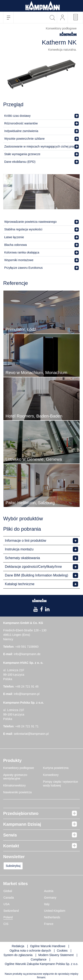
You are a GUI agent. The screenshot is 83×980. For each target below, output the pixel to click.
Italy (47, 904)
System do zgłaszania (18, 955)
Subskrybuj (13, 866)
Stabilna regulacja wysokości (23, 229)
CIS (6, 924)
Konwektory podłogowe (19, 768)
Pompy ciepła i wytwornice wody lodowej (60, 784)
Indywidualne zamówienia (21, 131)
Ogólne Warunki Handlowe (48, 946)
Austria (49, 891)
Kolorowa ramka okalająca (22, 252)
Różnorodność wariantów (21, 123)
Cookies (62, 951)
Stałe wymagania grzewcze (22, 154)
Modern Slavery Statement (56, 955)
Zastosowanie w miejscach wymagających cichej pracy (40, 146)
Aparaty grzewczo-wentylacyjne (16, 777)
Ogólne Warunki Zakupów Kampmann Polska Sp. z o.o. (42, 964)
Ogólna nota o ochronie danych (30, 951)
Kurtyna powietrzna (56, 768)
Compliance (39, 959)
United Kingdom (55, 911)
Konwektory (51, 775)
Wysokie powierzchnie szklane (24, 139)
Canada (9, 898)
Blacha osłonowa (16, 245)
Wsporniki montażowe (19, 260)
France (49, 924)
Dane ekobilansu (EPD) (20, 162)
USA (6, 904)
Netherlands (52, 917)
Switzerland (11, 911)
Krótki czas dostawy (17, 116)
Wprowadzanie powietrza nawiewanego (30, 222)
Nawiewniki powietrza (17, 792)
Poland (8, 917)
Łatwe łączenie (14, 237)
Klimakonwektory (14, 785)
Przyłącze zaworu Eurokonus (24, 268)
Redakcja (18, 946)
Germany (50, 898)
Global (8, 891)
